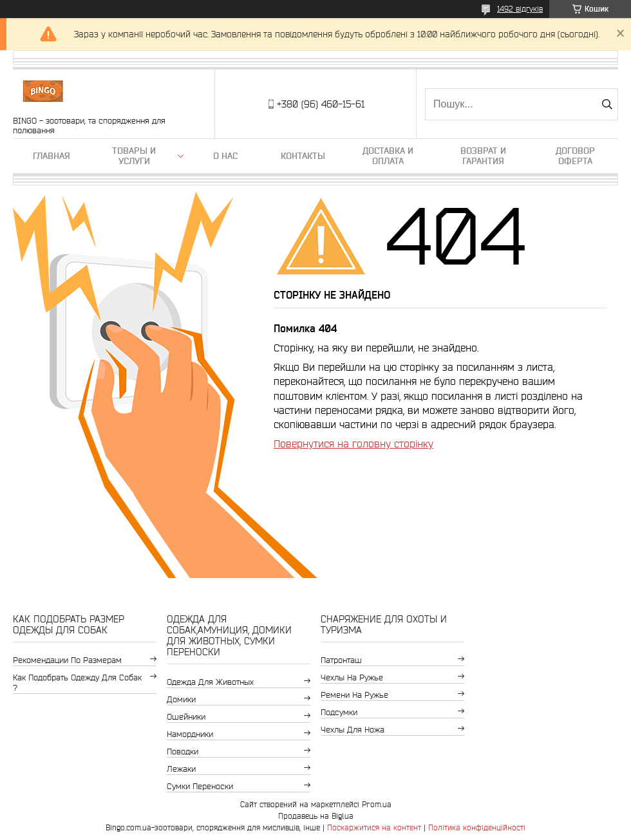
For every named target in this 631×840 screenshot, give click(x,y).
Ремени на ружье (354, 695)
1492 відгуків (520, 9)
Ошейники (186, 717)
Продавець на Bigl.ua (316, 816)
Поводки (183, 751)
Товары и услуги (134, 156)
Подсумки (339, 712)
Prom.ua (377, 804)
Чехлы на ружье (352, 677)
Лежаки (181, 769)
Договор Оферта (575, 156)
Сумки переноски (200, 786)
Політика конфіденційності (477, 827)
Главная (52, 156)
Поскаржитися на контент (374, 827)
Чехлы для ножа (353, 730)
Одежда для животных (210, 682)
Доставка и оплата (388, 156)
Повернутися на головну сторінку (353, 443)
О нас (225, 156)
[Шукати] (607, 104)
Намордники (190, 734)
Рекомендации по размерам (67, 660)
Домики (181, 699)
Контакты (303, 156)
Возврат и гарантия (483, 156)
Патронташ (341, 660)
